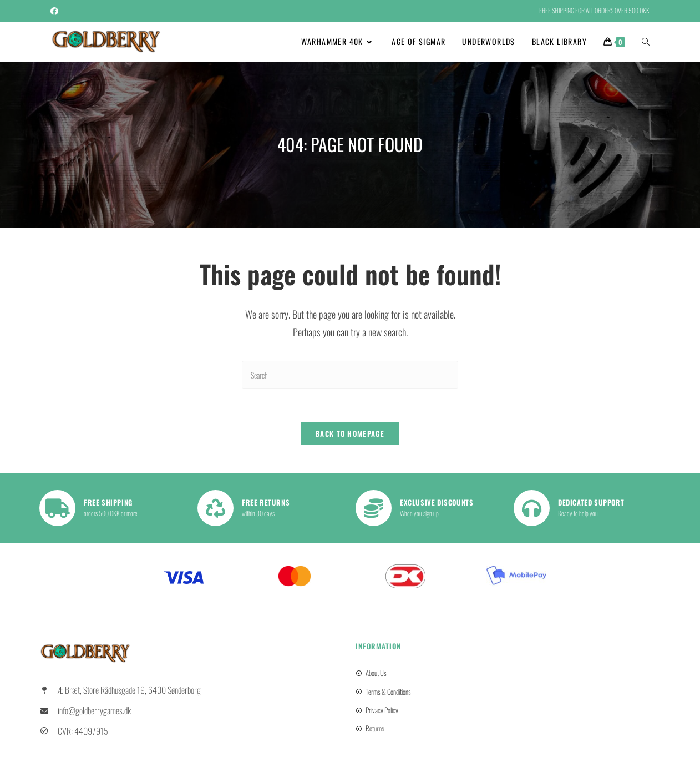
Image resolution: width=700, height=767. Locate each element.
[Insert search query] (350, 375)
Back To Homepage (350, 434)
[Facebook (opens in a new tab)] (56, 11)
